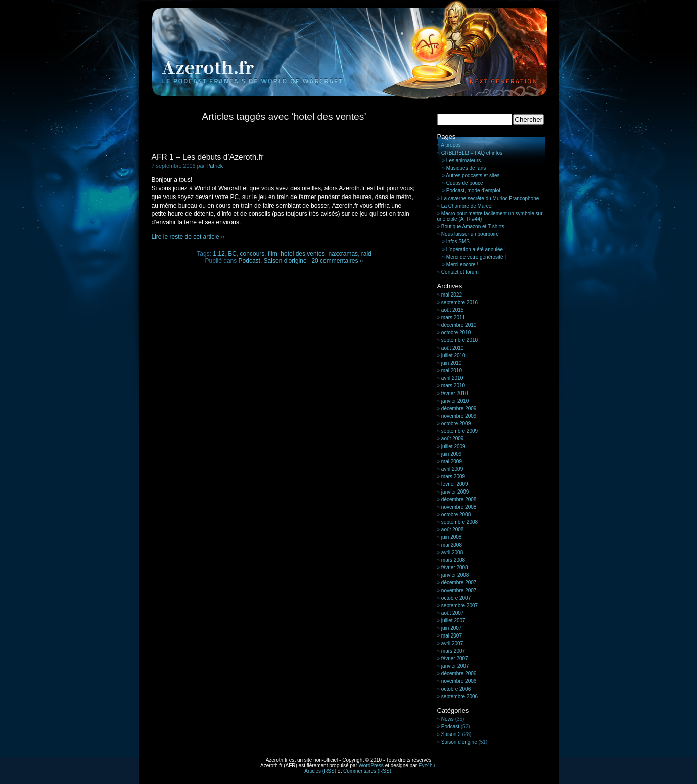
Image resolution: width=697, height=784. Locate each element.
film (273, 254)
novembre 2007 (459, 590)
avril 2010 (452, 378)
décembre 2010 (459, 325)
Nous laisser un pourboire (470, 234)
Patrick (215, 166)
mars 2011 (453, 317)
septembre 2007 (459, 605)
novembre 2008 (459, 507)
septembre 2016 (459, 302)
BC (232, 254)
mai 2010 (452, 371)
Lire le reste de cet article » (188, 237)
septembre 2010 (459, 340)
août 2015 (453, 310)
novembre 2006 (459, 681)
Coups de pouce (465, 183)
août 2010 (453, 348)
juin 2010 (452, 363)
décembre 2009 (459, 408)
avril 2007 (452, 643)
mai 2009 (452, 461)
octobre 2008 (456, 514)
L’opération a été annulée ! (476, 249)
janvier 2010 (455, 401)
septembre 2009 (459, 431)
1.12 (219, 254)
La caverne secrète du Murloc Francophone (490, 198)
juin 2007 (452, 628)
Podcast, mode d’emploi (473, 191)
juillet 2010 (453, 355)
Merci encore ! (462, 264)
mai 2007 (452, 636)
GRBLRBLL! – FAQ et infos (472, 153)
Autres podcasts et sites (473, 176)
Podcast (249, 261)
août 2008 (453, 530)
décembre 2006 (459, 674)
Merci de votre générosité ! (476, 257)
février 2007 (455, 658)
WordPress (371, 766)
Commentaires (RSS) (367, 771)
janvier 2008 (455, 575)
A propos (451, 145)
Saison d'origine (285, 261)
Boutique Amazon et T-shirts (473, 227)
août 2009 (453, 439)
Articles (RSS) (320, 771)
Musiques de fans (466, 168)
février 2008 (455, 568)
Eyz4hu (427, 766)
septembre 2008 (459, 522)
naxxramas (343, 254)
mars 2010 (453, 386)
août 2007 (453, 613)
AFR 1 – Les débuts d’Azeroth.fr (208, 157)
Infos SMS (458, 242)
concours (252, 254)
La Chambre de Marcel (467, 206)
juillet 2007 (453, 621)
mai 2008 (452, 545)
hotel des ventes (303, 254)
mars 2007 (453, 651)
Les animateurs (463, 160)
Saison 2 (451, 734)
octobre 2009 (456, 424)
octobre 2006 (456, 689)
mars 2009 (453, 477)
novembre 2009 (459, 416)
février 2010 (455, 393)
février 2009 (455, 484)
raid (366, 254)
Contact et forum (460, 272)
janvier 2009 (455, 492)
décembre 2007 (459, 583)
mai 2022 (452, 295)
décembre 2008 (459, 499)
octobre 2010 (456, 333)
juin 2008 (452, 537)
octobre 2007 (456, 598)
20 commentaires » (337, 261)
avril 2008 (452, 552)
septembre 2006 (459, 696)
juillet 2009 (453, 446)
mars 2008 (453, 560)
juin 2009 (452, 454)
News (448, 719)
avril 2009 (452, 469)
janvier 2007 (455, 666)
